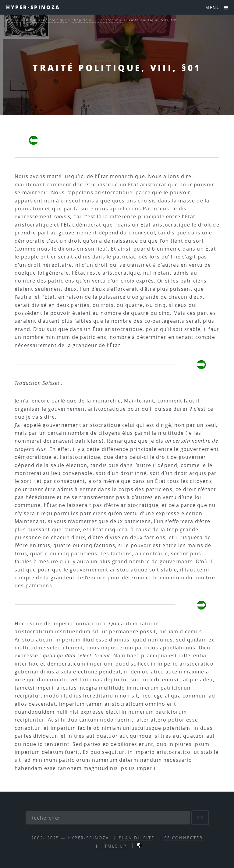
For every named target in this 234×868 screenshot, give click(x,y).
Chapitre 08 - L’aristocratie (97, 20)
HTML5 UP (114, 846)
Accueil (13, 20)
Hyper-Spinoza (33, 7)
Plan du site (137, 838)
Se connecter (184, 838)
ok (200, 818)
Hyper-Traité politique (46, 20)
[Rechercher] (108, 818)
